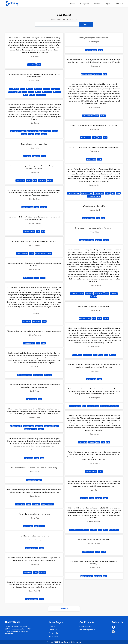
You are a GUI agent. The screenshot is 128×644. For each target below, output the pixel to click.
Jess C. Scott (14, 89)
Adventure (36, 156)
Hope (28, 504)
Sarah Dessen (31, 399)
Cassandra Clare (73, 193)
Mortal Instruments (94, 196)
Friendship (38, 89)
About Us (52, 627)
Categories (85, 4)
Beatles (92, 442)
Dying (23, 131)
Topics (108, 4)
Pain (106, 530)
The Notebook (114, 406)
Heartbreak (88, 355)
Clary (107, 193)
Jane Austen (20, 181)
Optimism (114, 294)
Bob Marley (26, 321)
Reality (38, 92)
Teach (38, 134)
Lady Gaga (84, 498)
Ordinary (98, 240)
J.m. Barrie (27, 156)
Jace (113, 193)
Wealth (44, 134)
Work (106, 498)
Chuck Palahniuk (29, 343)
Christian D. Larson (77, 294)
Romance (57, 92)
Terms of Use (54, 636)
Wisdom (32, 95)
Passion (31, 92)
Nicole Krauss (91, 379)
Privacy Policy (54, 633)
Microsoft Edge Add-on (87, 630)
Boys (94, 138)
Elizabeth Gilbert (87, 576)
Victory (41, 429)
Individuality (12, 92)
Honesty (46, 89)
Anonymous (29, 458)
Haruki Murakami (75, 530)
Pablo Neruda (28, 278)
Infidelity (94, 530)
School (31, 134)
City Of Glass (99, 193)
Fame (35, 131)
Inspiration (36, 504)
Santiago (50, 504)
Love (39, 65)
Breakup (86, 530)
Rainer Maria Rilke (31, 599)
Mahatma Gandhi (16, 426)
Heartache (98, 576)
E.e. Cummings (88, 116)
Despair (26, 426)
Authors (97, 4)
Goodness (39, 426)
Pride (100, 318)
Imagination (55, 89)
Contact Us (53, 630)
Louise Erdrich (77, 355)
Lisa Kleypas (22, 375)
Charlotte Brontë (85, 318)
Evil (32, 426)
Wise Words (41, 95)
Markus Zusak (86, 138)
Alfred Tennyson (22, 253)
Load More (64, 609)
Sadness (28, 429)
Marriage (43, 207)
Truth (25, 95)
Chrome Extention (86, 627)
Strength (94, 297)
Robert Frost (28, 526)
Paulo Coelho (32, 480)
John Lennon (83, 442)
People (106, 240)
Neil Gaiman (15, 131)
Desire (22, 89)
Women (50, 181)
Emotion (30, 89)
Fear (98, 442)
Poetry (43, 278)
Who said (119, 4)
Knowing (42, 131)
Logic (98, 552)
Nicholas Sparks (27, 207)
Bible (37, 458)
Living (100, 355)
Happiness (89, 294)
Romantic (42, 181)
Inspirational (36, 321)
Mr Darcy (42, 572)
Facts (29, 131)
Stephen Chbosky (32, 548)
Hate (100, 138)
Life (19, 92)
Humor (29, 181)
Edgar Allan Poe (88, 552)
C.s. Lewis (31, 65)
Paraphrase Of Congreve (43, 253)
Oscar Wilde (84, 240)
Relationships (47, 92)
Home (73, 4)
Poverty (55, 131)
